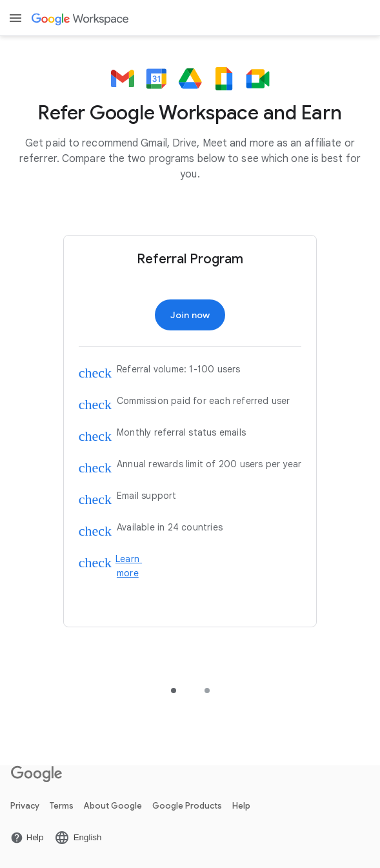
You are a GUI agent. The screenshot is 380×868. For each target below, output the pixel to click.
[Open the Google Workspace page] (81, 18)
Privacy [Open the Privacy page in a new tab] (25, 806)
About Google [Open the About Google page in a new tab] (113, 806)
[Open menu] (15, 18)
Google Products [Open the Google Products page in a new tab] (187, 806)
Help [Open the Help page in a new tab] (241, 806)
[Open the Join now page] (190, 315)
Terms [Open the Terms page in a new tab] (62, 806)
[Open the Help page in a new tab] (27, 838)
